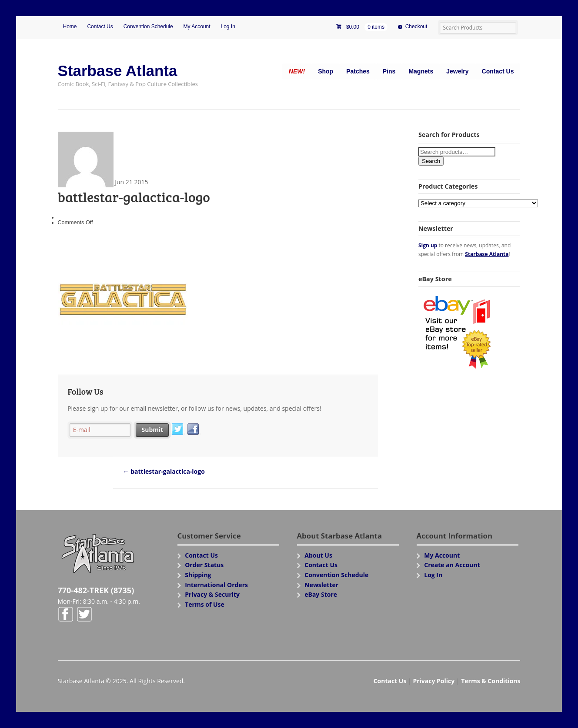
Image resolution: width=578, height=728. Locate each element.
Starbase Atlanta (118, 71)
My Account (197, 27)
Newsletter (321, 585)
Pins (389, 71)
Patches (358, 71)
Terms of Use (205, 604)
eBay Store (321, 594)
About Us (318, 555)
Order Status (204, 565)
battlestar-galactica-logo (164, 471)
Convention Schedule (148, 27)
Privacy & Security (212, 594)
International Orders (216, 585)
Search (431, 161)
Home (70, 27)
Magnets (421, 71)
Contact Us (100, 27)
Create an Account (452, 565)
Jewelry (457, 71)
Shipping (198, 575)
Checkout (416, 27)
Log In (228, 27)
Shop (326, 71)
